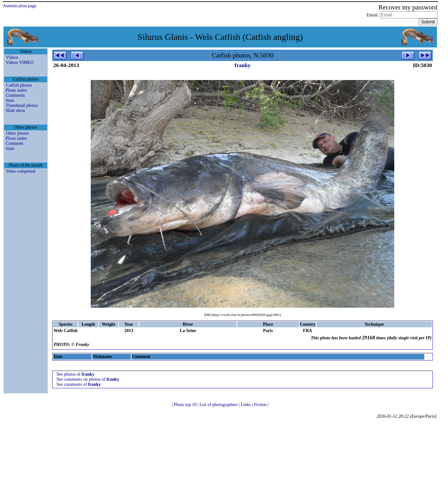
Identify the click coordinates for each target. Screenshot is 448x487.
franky (243, 65)
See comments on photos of (88, 379)
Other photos (18, 133)
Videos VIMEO (20, 62)
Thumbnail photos (22, 105)
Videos (12, 57)
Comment (14, 143)
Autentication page (20, 6)
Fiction (261, 405)
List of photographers (219, 405)
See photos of (75, 374)
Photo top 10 (186, 405)
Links (246, 405)
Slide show (15, 111)
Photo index (16, 90)
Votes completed (21, 171)
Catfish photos (19, 85)
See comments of (78, 384)
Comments (15, 95)
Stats (10, 100)
